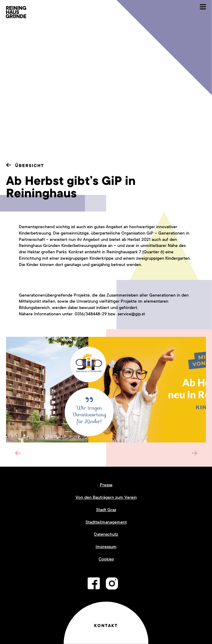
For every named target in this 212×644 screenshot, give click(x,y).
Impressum (106, 547)
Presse (106, 485)
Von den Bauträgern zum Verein (106, 497)
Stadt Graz (106, 510)
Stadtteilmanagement (106, 522)
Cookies (106, 559)
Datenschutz (106, 534)
